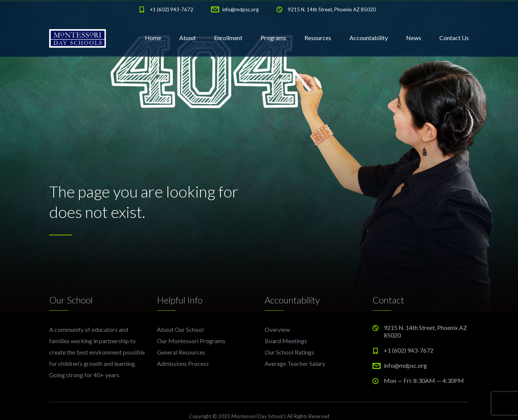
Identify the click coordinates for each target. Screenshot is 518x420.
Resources (318, 38)
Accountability (369, 38)
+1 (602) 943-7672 (172, 9)
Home (153, 38)
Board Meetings (286, 341)
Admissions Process (183, 363)
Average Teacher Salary (295, 363)
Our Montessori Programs (191, 341)
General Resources (181, 352)
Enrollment (228, 38)
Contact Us (454, 38)
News (414, 38)
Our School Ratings (289, 352)
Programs (273, 38)
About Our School (180, 329)
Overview (277, 329)
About (188, 38)
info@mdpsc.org (240, 9)
